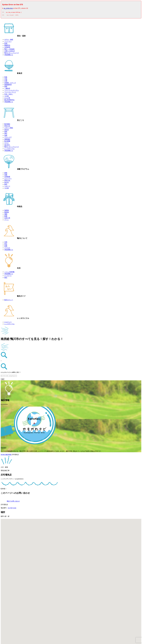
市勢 (6, 243)
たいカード (8, 276)
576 (3, 16)
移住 (6, 278)
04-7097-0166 (12, 508)
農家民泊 (7, 46)
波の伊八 (7, 145)
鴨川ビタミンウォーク (12, 53)
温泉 (6, 136)
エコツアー (8, 179)
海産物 (7, 211)
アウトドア (8, 138)
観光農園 (7, 142)
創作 (6, 185)
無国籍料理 (8, 85)
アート (7, 220)
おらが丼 (7, 99)
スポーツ (7, 187)
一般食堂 (7, 89)
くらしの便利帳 (9, 272)
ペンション (8, 42)
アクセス (7, 248)
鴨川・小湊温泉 (9, 50)
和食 (6, 78)
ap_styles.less (8, 8)
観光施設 (7, 124)
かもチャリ (8, 323)
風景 (6, 132)
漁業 (6, 175)
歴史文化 (7, 126)
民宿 (6, 44)
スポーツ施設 (9, 128)
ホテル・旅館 (9, 40)
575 (3, 13)
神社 (6, 134)
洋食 (6, 79)
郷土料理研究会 (9, 100)
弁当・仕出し (9, 95)
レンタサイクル (9, 149)
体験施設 (7, 140)
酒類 (6, 215)
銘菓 (6, 217)
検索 (3, 380)
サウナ (7, 144)
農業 (6, 173)
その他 (7, 97)
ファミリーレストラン (12, 91)
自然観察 (7, 177)
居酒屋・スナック (10, 83)
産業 (6, 246)
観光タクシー (9, 300)
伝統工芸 (7, 218)
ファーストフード (10, 93)
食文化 (7, 183)
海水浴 (7, 130)
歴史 (6, 245)
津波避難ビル (9, 55)
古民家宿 (7, 48)
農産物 (7, 213)
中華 (6, 81)
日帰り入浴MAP (10, 51)
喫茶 (6, 87)
